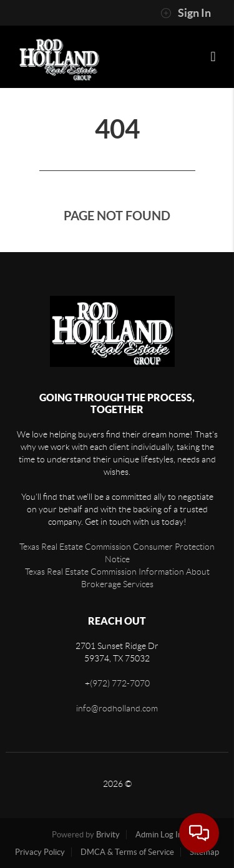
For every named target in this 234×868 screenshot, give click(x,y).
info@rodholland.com (117, 708)
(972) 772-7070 (120, 683)
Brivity (108, 835)
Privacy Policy (40, 852)
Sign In (186, 13)
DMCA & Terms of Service (127, 852)
